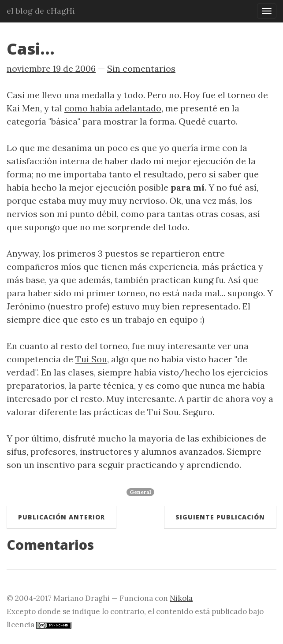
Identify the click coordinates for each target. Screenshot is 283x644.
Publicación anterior (61, 517)
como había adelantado (113, 108)
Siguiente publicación (220, 517)
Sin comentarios (141, 68)
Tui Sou (91, 359)
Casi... (31, 49)
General (140, 492)
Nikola (181, 598)
